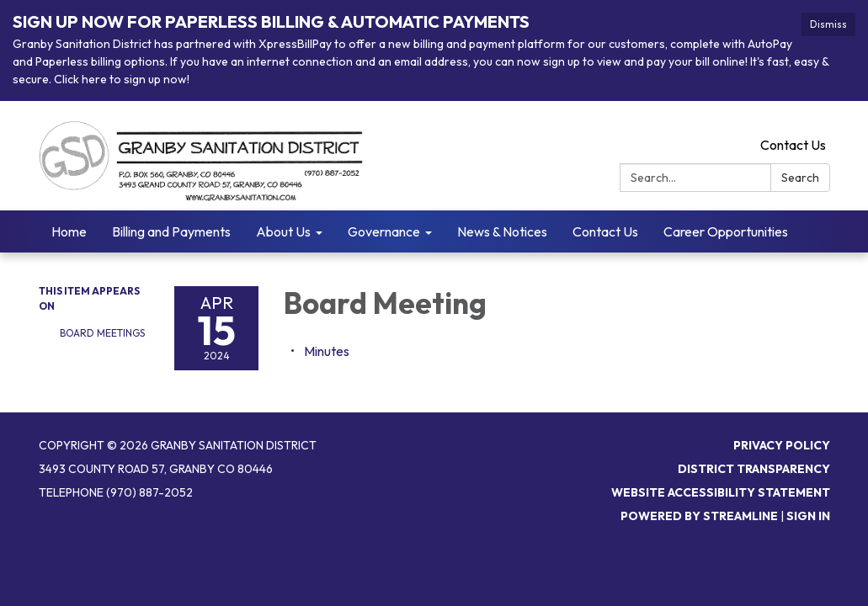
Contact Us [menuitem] (605, 231)
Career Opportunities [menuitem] (726, 231)
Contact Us (793, 145)
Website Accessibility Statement (721, 492)
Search (800, 178)
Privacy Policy (782, 445)
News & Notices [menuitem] (502, 231)
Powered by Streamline (699, 516)
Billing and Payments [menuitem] (171, 231)
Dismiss (828, 24)
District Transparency (754, 469)
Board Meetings (102, 333)
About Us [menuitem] (283, 231)
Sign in (808, 516)
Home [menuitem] (69, 231)
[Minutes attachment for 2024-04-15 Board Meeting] (327, 351)
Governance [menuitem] (384, 231)
